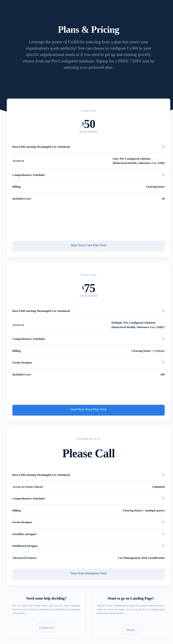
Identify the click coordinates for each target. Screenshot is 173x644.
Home (131, 630)
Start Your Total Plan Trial (88, 409)
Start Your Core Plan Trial (89, 245)
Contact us (46, 628)
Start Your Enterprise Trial (89, 573)
